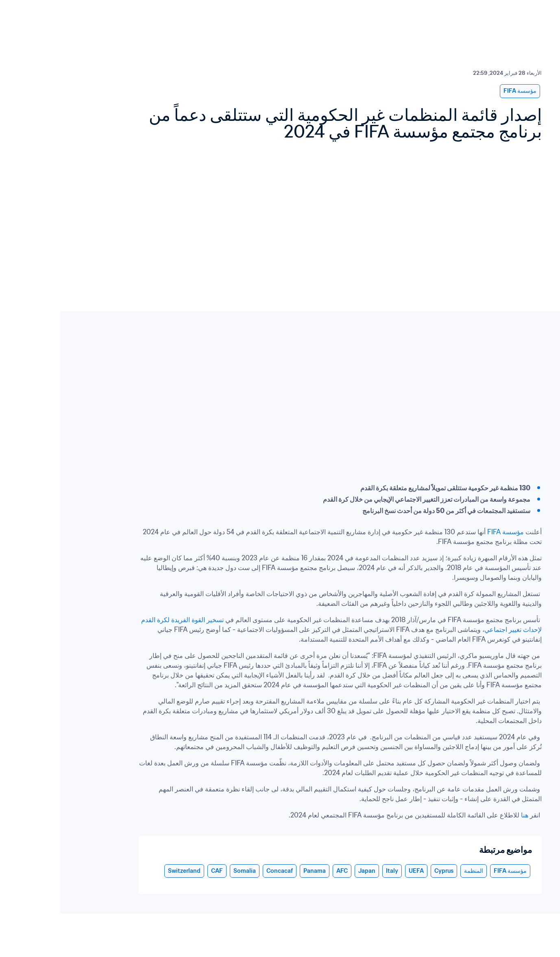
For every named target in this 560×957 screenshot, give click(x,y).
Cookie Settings (531, 950)
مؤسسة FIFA (446, 532)
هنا (464, 815)
